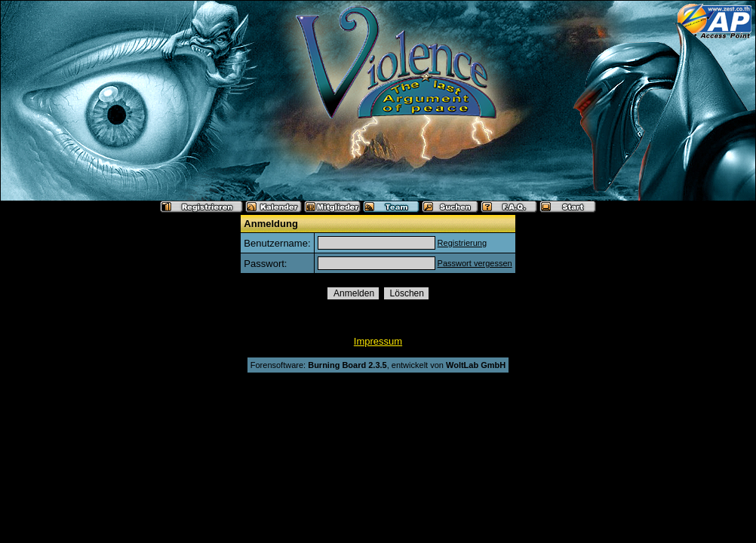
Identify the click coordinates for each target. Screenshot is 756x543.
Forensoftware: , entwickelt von (378, 365)
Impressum (378, 341)
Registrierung (462, 243)
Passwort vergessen (475, 263)
